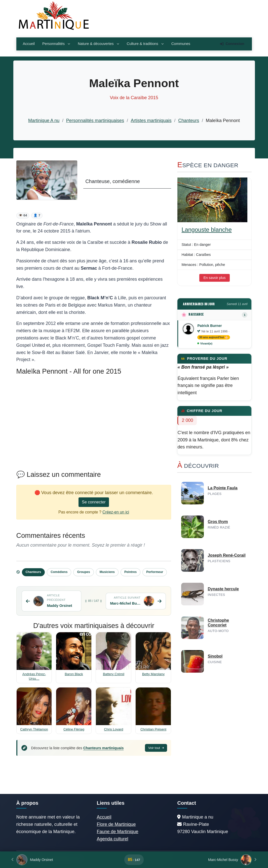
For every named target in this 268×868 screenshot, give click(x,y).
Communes (181, 44)
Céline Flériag (74, 729)
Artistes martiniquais (151, 121)
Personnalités (56, 44)
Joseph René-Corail (226, 555)
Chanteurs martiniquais (104, 748)
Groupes (83, 572)
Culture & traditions (145, 44)
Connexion (232, 44)
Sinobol (215, 656)
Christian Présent (153, 729)
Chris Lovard (113, 729)
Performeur (155, 572)
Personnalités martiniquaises (95, 121)
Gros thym (218, 522)
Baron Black (74, 674)
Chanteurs (189, 121)
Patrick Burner (209, 326)
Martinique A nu (44, 121)
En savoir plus (215, 278)
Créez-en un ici (116, 512)
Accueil (29, 44)
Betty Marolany (154, 674)
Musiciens (107, 572)
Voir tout (156, 748)
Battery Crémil (114, 674)
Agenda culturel (112, 839)
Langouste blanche (206, 230)
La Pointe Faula (222, 488)
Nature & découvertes (98, 44)
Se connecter (94, 502)
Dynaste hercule (223, 589)
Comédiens (59, 572)
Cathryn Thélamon (34, 729)
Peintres (130, 572)
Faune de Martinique (117, 832)
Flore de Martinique (116, 824)
